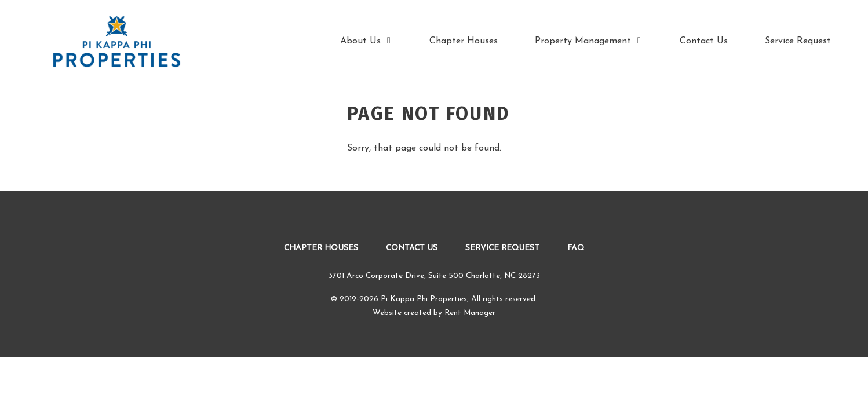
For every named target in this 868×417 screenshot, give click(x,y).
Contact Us (704, 41)
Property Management (589, 41)
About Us (366, 41)
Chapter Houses (464, 41)
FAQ (576, 248)
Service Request (798, 41)
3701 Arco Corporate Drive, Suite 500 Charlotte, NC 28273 (434, 276)
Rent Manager (470, 313)
